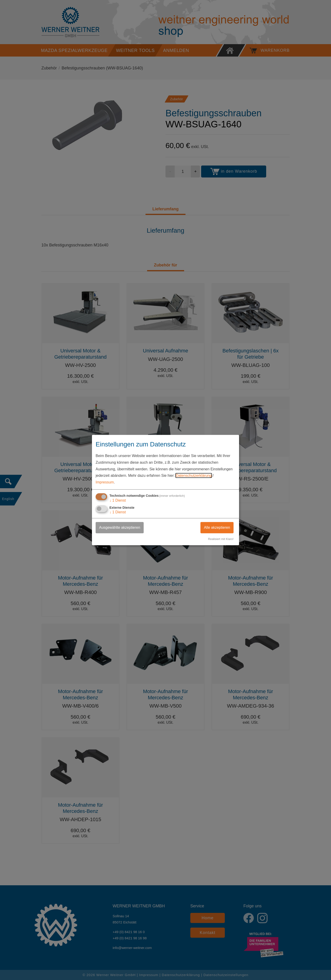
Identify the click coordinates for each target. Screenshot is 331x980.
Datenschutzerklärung (194, 476)
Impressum (105, 482)
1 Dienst (118, 500)
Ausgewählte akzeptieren (120, 527)
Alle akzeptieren (217, 527)
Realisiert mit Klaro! (221, 539)
